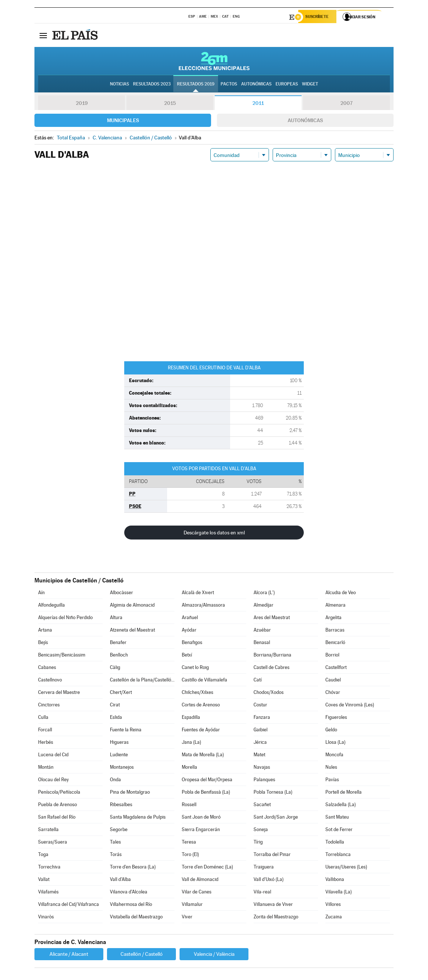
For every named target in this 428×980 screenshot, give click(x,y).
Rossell (189, 806)
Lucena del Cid (53, 756)
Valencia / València (214, 955)
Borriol (332, 656)
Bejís (43, 643)
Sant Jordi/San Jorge (276, 818)
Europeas (287, 85)
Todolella (335, 843)
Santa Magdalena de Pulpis (138, 818)
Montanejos (122, 768)
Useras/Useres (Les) (346, 868)
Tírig (258, 843)
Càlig (115, 668)
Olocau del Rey (53, 781)
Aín (41, 594)
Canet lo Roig (195, 668)
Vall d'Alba (120, 880)
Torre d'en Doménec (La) (207, 868)
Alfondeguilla (51, 606)
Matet (259, 756)
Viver (187, 918)
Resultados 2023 (152, 85)
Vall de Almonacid (200, 880)
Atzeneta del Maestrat (132, 631)
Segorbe (119, 831)
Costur (260, 706)
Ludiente (119, 756)
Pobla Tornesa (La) (273, 793)
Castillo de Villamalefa (204, 681)
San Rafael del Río (57, 818)
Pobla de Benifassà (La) (206, 793)
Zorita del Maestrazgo (276, 918)
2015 (170, 104)
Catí (258, 681)
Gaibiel (261, 731)
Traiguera (264, 868)
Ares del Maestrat (272, 619)
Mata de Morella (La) (203, 756)
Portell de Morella (344, 793)
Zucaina (334, 918)
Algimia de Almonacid (132, 606)
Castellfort (336, 668)
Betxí (187, 656)
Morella (189, 768)
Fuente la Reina (126, 731)
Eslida (116, 718)
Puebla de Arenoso (58, 806)
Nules (331, 768)
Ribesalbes (121, 806)
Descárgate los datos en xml (214, 534)
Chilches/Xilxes (198, 693)
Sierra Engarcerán (201, 831)
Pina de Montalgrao (130, 793)
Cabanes (47, 668)
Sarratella (48, 831)
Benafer (118, 643)
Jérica (260, 743)
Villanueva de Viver (273, 905)
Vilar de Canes (197, 893)
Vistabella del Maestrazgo (136, 918)
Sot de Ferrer (339, 831)
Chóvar (333, 693)
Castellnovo (50, 681)
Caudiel (333, 681)
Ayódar (189, 631)
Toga (43, 855)
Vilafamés (48, 893)
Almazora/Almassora (203, 606)
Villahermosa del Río (131, 905)
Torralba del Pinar (272, 855)
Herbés (46, 743)
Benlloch (119, 656)
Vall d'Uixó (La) (269, 880)
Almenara (335, 606)
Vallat (44, 880)
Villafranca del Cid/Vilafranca (69, 905)
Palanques (264, 781)
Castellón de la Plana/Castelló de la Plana (142, 681)
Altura (116, 619)
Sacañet (262, 806)
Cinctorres (49, 706)
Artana (45, 631)
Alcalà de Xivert (198, 594)
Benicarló (335, 643)
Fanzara (262, 718)
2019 (82, 104)
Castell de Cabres (272, 668)
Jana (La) (191, 743)
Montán (46, 768)
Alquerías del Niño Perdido (65, 619)
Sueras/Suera (53, 843)
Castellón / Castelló (142, 955)
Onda (115, 781)
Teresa (189, 843)
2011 (258, 104)
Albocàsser (121, 594)
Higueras (119, 743)
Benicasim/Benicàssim (62, 656)
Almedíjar (263, 606)
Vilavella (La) (339, 893)
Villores (333, 905)
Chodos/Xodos (269, 693)
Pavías (332, 781)
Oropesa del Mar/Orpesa (207, 781)
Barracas (335, 631)
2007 (346, 104)
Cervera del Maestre (59, 693)
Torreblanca (338, 855)
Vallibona (335, 880)
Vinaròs (46, 918)
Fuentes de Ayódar (201, 731)
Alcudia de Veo (341, 594)
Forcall (45, 731)
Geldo (331, 731)
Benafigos (192, 643)
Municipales (123, 121)
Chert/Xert (121, 693)
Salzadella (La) (341, 806)
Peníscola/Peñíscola (59, 793)
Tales (115, 843)
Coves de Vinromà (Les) (350, 706)
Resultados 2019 (196, 85)
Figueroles (336, 718)
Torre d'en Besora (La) (133, 868)
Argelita (333, 619)
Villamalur (192, 905)
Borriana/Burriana (272, 656)
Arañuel (190, 619)
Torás (116, 855)
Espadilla (191, 718)
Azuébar (262, 631)
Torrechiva (49, 868)
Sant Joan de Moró (201, 818)
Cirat (115, 706)
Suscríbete (319, 17)
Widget (310, 85)
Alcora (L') (264, 594)
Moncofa (334, 756)
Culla (43, 718)
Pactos (229, 85)
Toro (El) (190, 855)
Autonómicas (305, 121)
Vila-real (262, 893)
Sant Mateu (337, 818)
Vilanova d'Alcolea (129, 893)
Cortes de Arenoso (201, 706)
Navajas (262, 768)
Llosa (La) (335, 743)
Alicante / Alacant (69, 955)
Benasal (262, 643)
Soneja (261, 831)
